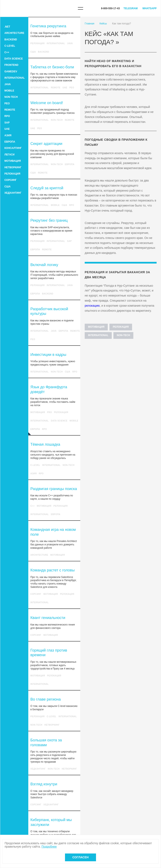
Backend (11, 40)
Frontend (11, 65)
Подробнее (49, 847)
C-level (10, 46)
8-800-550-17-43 (110, 8)
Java (8, 84)
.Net (7, 27)
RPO (7, 116)
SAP (7, 123)
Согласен (80, 857)
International (15, 78)
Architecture (14, 33)
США (7, 187)
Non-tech (11, 97)
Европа (10, 142)
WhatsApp (149, 8)
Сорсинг (10, 180)
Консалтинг (13, 148)
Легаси (9, 155)
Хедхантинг (13, 193)
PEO (7, 103)
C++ (7, 52)
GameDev (11, 72)
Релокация (12, 174)
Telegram (130, 8)
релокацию (92, 306)
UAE (7, 129)
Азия (8, 135)
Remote (10, 110)
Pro (50, 412)
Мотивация (13, 161)
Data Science (14, 59)
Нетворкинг (13, 167)
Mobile (9, 91)
